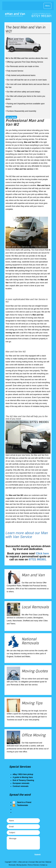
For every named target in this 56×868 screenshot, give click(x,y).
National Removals (30, 641)
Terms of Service (33, 865)
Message (23, 843)
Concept (32, 862)
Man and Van (33, 575)
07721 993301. (38, 559)
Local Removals (35, 607)
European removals (21, 783)
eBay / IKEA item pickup (23, 774)
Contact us (44, 865)
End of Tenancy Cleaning (23, 780)
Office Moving (34, 735)
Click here (42, 554)
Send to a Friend (24, 802)
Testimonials (23, 805)
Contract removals (21, 786)
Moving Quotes (35, 671)
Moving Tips (32, 703)
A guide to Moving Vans (23, 777)
